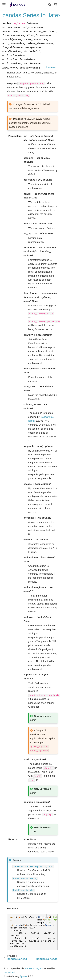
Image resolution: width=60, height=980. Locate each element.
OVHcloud (9, 972)
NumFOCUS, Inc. (34, 968)
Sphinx (23, 976)
